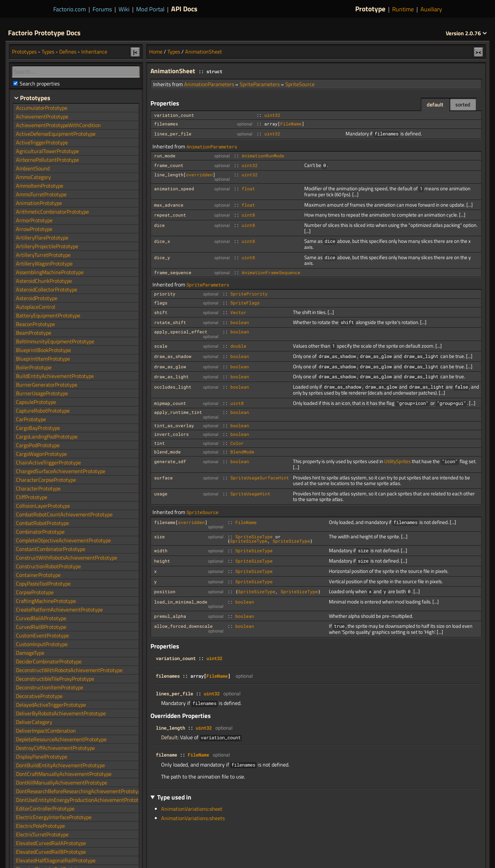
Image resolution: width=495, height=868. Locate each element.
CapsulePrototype (36, 402)
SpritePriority (249, 294)
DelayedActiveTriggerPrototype (51, 705)
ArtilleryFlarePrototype (42, 238)
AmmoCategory (33, 177)
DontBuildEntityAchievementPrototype (60, 765)
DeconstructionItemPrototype (50, 687)
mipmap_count (170, 403)
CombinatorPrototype (40, 532)
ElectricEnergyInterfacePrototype (54, 817)
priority (165, 294)
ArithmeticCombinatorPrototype (52, 212)
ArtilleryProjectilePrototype (47, 246)
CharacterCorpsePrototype (46, 480)
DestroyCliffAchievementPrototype (55, 748)
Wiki (124, 9)
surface (163, 478)
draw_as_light (171, 377)
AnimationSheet (204, 52)
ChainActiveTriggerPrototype (48, 462)
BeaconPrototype (35, 324)
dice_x (162, 241)
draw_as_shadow (173, 356)
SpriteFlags (245, 303)
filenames (166, 124)
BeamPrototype (34, 333)
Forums (102, 9)
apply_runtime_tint (178, 412)
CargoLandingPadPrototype (47, 436)
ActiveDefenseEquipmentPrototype (56, 134)
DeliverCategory (34, 722)
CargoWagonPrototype (41, 454)
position (165, 592)
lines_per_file (173, 134)
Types (174, 52)
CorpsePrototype (35, 592)
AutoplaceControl (36, 307)
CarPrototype (31, 419)
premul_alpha (170, 616)
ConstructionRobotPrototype (48, 566)
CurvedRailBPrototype (41, 627)
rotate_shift (170, 322)
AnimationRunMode (263, 156)
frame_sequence (173, 272)
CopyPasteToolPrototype (43, 584)
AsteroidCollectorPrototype (47, 289)
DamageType (30, 653)
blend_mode (167, 452)
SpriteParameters (260, 84)
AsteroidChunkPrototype (44, 281)
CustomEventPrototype (42, 635)
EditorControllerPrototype (45, 808)
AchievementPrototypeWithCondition (58, 125)
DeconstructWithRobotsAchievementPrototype (69, 670)
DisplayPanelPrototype (42, 757)
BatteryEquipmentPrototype (48, 315)
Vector (238, 312)
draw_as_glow (170, 367)
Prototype (370, 9)
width (161, 551)
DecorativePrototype (39, 696)
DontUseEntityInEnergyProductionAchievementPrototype (81, 800)
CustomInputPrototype (42, 644)
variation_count (174, 115)
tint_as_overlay (174, 426)
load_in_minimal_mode (181, 602)
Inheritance (94, 52)
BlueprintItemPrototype (43, 359)
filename (165, 522)
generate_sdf (170, 461)
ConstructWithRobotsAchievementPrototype (67, 558)
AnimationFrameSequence (271, 272)
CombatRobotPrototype (42, 523)
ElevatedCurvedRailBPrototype (51, 852)
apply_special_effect (181, 332)
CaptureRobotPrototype (43, 411)
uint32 (272, 115)
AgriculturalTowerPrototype (47, 151)
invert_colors (171, 434)
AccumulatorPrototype (42, 108)
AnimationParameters (209, 84)
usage (161, 494)
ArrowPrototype (34, 229)
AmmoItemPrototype (40, 186)
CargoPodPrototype (38, 445)
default (435, 104)
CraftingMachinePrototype (46, 601)
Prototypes (24, 52)
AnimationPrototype (39, 203)
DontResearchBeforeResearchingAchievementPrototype (80, 791)
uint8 (248, 215)
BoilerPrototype (34, 367)
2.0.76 (466, 33)
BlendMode (242, 452)
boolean (240, 322)
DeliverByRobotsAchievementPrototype (61, 713)
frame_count (169, 165)
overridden (199, 175)
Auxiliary (431, 9)
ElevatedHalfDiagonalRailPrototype (56, 860)
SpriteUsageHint (250, 494)
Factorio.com (70, 9)
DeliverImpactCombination (46, 731)
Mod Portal (150, 9)
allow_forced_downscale (183, 626)
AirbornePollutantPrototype (47, 160)
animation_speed (174, 189)
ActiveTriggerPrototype (42, 142)
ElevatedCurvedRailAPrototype (51, 843)
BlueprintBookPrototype (43, 350)
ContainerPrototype (38, 575)
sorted (463, 104)
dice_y (162, 258)
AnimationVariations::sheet (192, 809)
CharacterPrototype (38, 488)
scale (161, 346)
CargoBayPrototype (38, 428)
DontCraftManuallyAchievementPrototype (64, 774)
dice (159, 225)
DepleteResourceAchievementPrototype (61, 739)
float (248, 189)
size (159, 537)
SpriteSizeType (254, 537)
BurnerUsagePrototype (42, 393)
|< (135, 52)
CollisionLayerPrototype (43, 506)
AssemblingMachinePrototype (50, 272)
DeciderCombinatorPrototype (49, 661)
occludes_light (173, 387)
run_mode (165, 156)
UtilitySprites (397, 461)
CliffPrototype (32, 497)
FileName (291, 124)
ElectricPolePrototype (40, 826)
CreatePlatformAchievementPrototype (59, 609)
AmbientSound (33, 168)
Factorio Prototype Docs (44, 33)
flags (161, 303)
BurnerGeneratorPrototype (47, 385)
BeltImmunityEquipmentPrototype (55, 341)
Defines (68, 52)
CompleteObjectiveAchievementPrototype (63, 540)
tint (159, 443)
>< (478, 52)
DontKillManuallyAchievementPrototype (62, 782)
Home (156, 52)
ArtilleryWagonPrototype (44, 263)
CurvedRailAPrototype (41, 618)
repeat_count (170, 215)
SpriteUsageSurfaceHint (260, 478)
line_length (169, 175)
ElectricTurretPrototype (42, 834)
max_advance (169, 205)
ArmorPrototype (34, 220)
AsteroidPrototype (37, 298)
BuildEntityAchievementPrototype (55, 376)
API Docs (184, 9)
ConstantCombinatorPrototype (51, 549)
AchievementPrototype (42, 116)
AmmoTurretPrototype (41, 194)
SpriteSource (300, 84)
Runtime (403, 9)
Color (237, 443)
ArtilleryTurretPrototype (43, 255)
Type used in (174, 797)
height (162, 561)
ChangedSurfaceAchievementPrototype (61, 471)
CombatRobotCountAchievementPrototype (64, 514)
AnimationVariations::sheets (193, 818)
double (238, 346)
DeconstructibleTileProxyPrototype (55, 679)
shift (161, 312)
